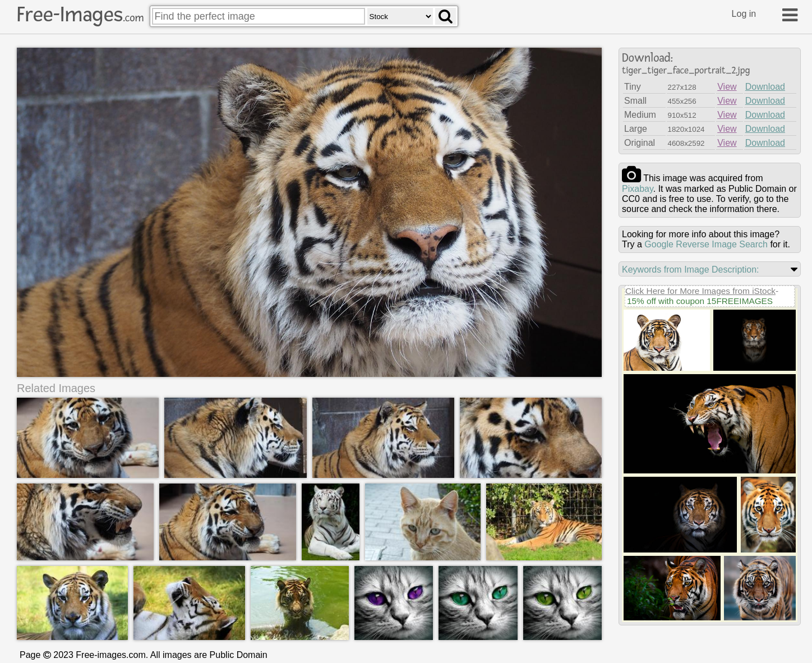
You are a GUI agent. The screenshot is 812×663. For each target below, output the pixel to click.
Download (765, 87)
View (727, 87)
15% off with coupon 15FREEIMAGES (700, 301)
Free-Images (80, 15)
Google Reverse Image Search (706, 244)
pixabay (638, 189)
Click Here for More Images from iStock (700, 291)
